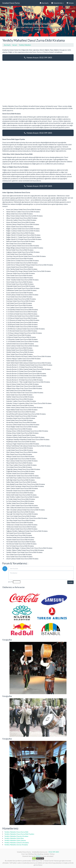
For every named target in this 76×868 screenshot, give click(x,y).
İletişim (70, 3)
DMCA (38, 856)
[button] (6, 21)
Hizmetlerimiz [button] (58, 3)
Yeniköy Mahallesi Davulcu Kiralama (16, 836)
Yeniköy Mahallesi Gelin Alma (14, 838)
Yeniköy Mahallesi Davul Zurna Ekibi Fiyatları (19, 834)
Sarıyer (15, 45)
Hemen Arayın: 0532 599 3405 (38, 58)
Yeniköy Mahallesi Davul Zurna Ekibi (16, 832)
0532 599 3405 (54, 852)
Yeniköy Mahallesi (25, 45)
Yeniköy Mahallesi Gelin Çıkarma (15, 840)
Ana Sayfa (44, 3)
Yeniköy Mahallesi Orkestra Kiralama (17, 843)
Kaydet (70, 582)
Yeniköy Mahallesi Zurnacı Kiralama (16, 845)
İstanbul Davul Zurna (11, 3)
